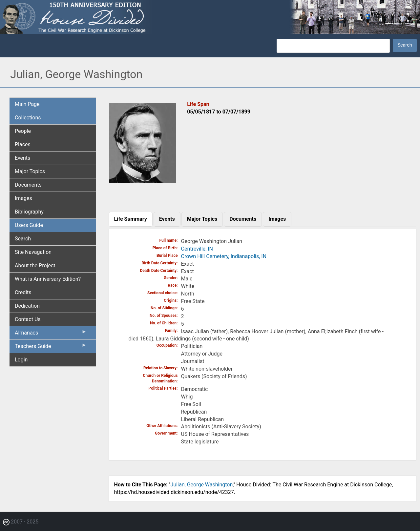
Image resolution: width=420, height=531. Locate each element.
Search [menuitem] (23, 239)
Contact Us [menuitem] (28, 319)
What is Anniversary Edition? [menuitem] (48, 279)
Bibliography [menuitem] (29, 212)
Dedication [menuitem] (27, 306)
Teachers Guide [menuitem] (51, 348)
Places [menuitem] (23, 144)
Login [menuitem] (21, 360)
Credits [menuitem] (23, 292)
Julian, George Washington (202, 485)
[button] (143, 182)
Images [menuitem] (23, 198)
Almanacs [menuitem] (51, 334)
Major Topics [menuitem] (30, 171)
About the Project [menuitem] (35, 265)
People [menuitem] (23, 131)
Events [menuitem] (22, 158)
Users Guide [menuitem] (29, 225)
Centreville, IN (197, 249)
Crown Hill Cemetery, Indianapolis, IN (224, 256)
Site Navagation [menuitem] (33, 252)
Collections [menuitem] (28, 118)
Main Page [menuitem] (27, 104)
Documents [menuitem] (28, 185)
